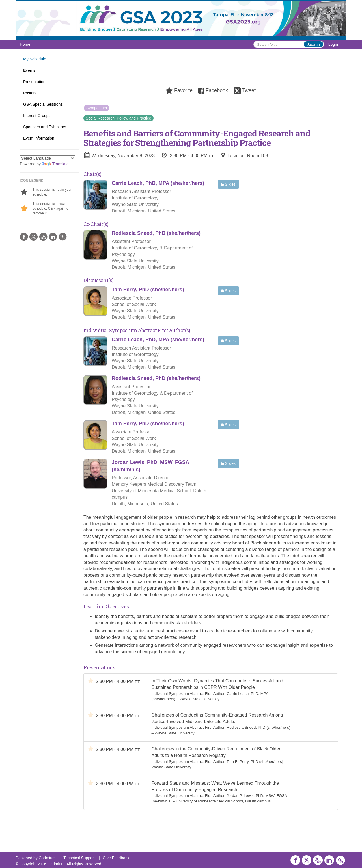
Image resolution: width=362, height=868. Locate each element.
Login (333, 44)
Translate (55, 164)
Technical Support (79, 858)
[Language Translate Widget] (47, 158)
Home (25, 44)
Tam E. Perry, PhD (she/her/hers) (255, 762)
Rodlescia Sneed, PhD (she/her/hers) (258, 727)
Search (313, 45)
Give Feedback (116, 858)
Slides (228, 184)
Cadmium (47, 858)
